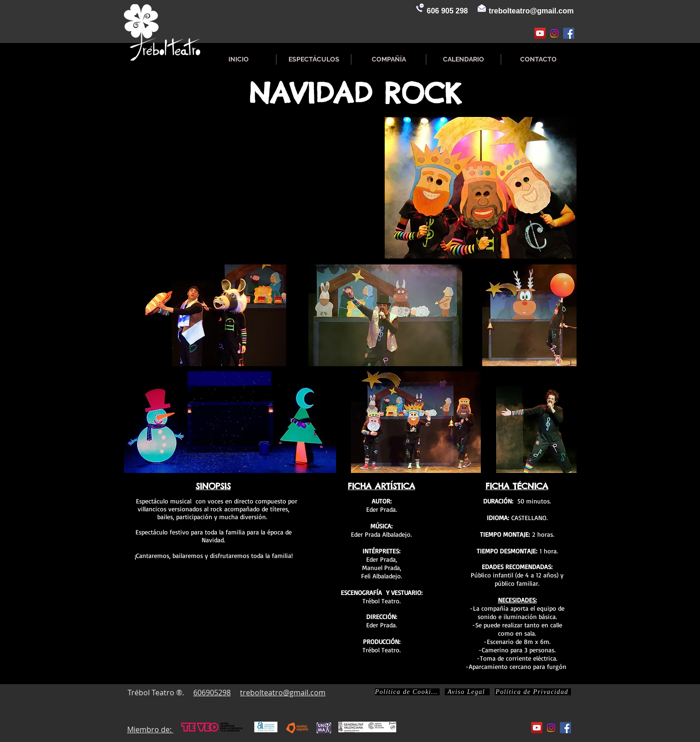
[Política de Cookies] (407, 692)
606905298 (212, 693)
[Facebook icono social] (569, 33)
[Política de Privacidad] (533, 692)
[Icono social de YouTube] (540, 33)
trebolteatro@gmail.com (531, 11)
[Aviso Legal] (467, 692)
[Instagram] (554, 33)
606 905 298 (447, 11)
